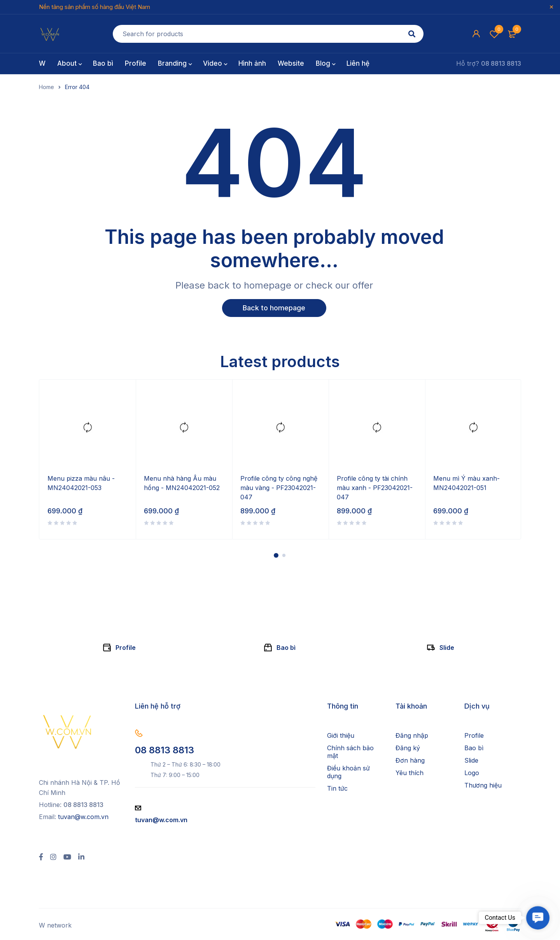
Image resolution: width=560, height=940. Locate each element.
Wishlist (494, 34)
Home (46, 87)
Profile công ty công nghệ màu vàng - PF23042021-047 (279, 488)
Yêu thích (409, 773)
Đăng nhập (412, 736)
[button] (538, 918)
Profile (126, 648)
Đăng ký (408, 748)
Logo (472, 773)
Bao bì (286, 648)
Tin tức (337, 789)
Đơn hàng (410, 761)
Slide (447, 648)
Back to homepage (274, 308)
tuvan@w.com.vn (83, 817)
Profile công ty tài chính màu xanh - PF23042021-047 (375, 488)
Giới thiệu (341, 736)
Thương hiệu (483, 786)
